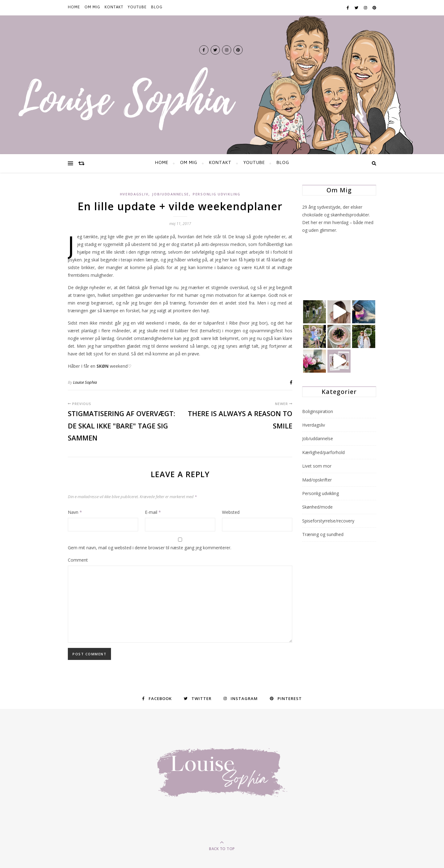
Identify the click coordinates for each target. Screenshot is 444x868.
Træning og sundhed (323, 534)
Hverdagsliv (134, 194)
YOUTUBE (137, 8)
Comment (78, 560)
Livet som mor (317, 466)
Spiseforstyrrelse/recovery (328, 521)
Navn (75, 512)
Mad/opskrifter (317, 480)
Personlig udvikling (216, 194)
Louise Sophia (85, 382)
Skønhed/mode (317, 507)
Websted (231, 512)
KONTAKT (114, 8)
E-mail (153, 512)
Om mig (92, 8)
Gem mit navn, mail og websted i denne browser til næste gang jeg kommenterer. (150, 548)
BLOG (157, 8)
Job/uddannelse (171, 194)
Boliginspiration (318, 411)
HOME (74, 8)
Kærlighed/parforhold (323, 452)
